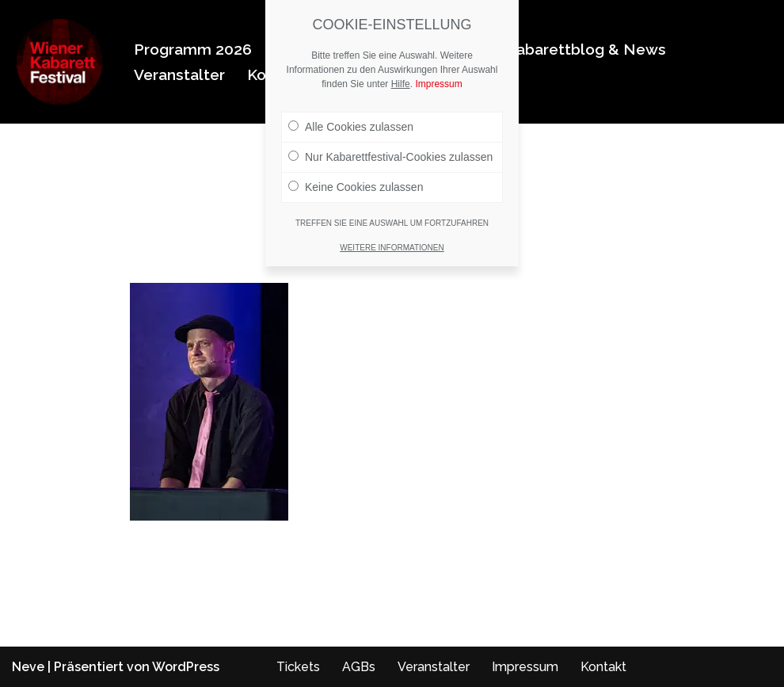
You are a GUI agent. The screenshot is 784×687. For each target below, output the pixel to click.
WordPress (186, 667)
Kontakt (603, 667)
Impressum (525, 667)
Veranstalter (179, 74)
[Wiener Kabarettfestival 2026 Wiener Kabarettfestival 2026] (59, 62)
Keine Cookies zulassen (356, 187)
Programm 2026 (193, 49)
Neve (28, 667)
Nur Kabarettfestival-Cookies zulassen (390, 157)
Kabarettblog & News (586, 49)
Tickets (298, 667)
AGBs (359, 667)
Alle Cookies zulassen (351, 127)
